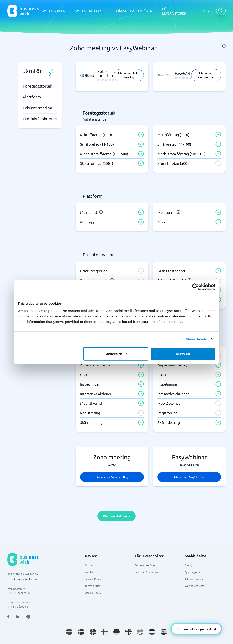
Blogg (188, 565)
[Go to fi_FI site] (105, 632)
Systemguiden (194, 572)
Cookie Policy (93, 592)
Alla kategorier (194, 579)
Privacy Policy (93, 579)
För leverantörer (145, 565)
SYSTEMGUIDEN (54, 11)
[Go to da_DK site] (81, 632)
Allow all (183, 354)
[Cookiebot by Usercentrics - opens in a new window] (196, 287)
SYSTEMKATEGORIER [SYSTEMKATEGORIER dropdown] (90, 11)
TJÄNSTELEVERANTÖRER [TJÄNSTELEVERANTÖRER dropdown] (134, 11)
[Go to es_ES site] (164, 632)
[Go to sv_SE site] (69, 632)
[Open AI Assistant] (28, 617)
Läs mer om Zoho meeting (129, 75)
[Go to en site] (140, 632)
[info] (224, 46)
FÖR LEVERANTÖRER (174, 11)
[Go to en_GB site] (128, 632)
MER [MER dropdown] (206, 11)
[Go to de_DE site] (116, 632)
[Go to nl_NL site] (152, 632)
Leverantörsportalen (148, 572)
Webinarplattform (116, 516)
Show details (196, 339)
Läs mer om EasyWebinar (206, 75)
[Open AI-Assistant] (196, 629)
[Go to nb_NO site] (93, 632)
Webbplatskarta (195, 586)
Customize (116, 354)
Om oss (89, 565)
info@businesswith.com (22, 579)
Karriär (89, 572)
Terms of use (93, 586)
